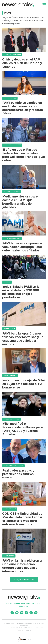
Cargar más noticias (24, 580)
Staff (38, 604)
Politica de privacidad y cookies (20, 604)
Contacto (23, 607)
